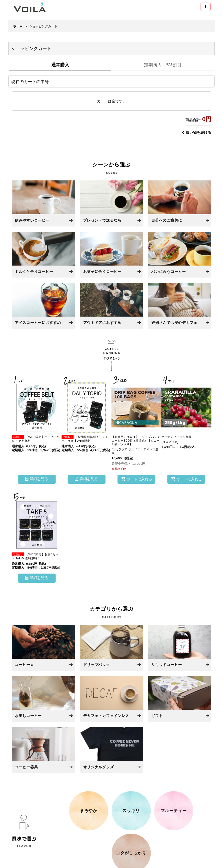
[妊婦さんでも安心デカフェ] (180, 306)
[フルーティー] (174, 811)
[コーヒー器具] (43, 750)
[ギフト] (180, 699)
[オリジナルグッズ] (112, 750)
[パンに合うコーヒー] (180, 255)
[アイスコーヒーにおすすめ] (43, 306)
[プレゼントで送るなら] (112, 203)
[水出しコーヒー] (43, 699)
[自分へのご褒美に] (180, 203)
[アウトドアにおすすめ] (112, 306)
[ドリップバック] (112, 648)
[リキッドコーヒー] (180, 648)
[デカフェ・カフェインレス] (112, 699)
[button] (206, 7)
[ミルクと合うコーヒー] (43, 255)
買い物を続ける (197, 133)
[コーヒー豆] (43, 648)
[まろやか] (89, 811)
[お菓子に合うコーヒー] (112, 255)
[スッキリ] (131, 811)
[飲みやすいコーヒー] (43, 203)
